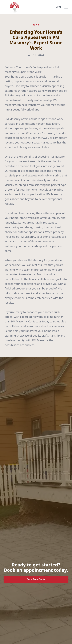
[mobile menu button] (66, 7)
